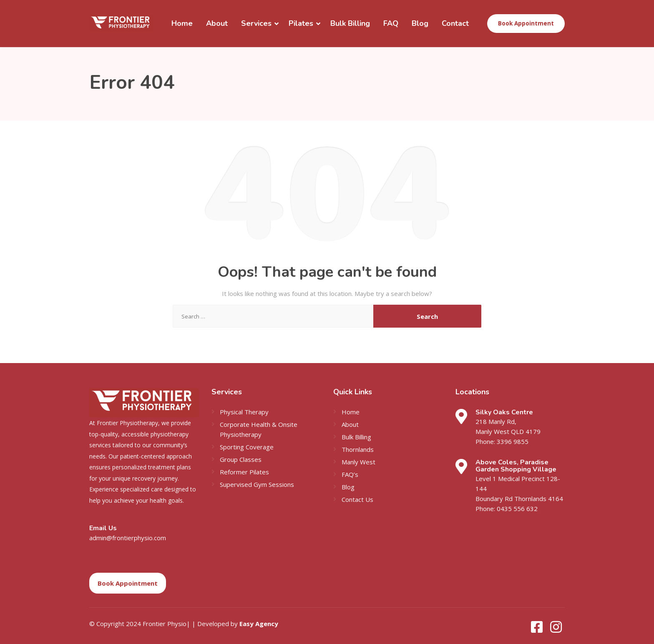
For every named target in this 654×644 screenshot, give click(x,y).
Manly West (358, 462)
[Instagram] (556, 629)
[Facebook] (538, 629)
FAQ (391, 23)
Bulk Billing (350, 23)
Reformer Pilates (244, 472)
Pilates (301, 23)
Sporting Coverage (247, 447)
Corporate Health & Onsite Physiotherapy (259, 429)
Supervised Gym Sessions (257, 484)
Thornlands (358, 449)
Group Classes (241, 459)
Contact (455, 23)
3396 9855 (512, 441)
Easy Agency (259, 624)
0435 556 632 (517, 509)
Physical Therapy (244, 412)
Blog (420, 23)
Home (182, 23)
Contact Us (357, 499)
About (217, 23)
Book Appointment (526, 23)
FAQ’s (350, 474)
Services (256, 23)
